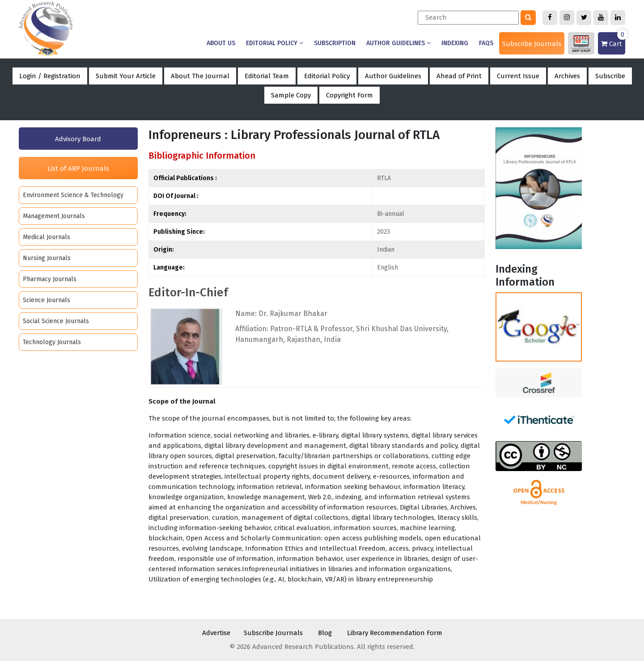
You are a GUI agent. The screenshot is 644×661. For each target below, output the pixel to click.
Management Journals (54, 216)
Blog (325, 633)
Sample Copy (291, 95)
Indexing (455, 43)
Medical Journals (47, 237)
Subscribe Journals (532, 44)
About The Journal (200, 76)
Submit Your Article (126, 76)
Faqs (486, 43)
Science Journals (47, 300)
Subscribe (610, 76)
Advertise (216, 633)
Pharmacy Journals (50, 279)
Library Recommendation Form (395, 633)
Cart (613, 40)
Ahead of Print (459, 76)
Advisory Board (78, 139)
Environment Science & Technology (73, 195)
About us (221, 43)
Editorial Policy (275, 43)
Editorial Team (267, 76)
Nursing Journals (47, 258)
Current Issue (518, 76)
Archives (567, 76)
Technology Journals (52, 342)
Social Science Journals (56, 321)
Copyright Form (350, 95)
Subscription (335, 43)
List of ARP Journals (78, 168)
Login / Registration (50, 76)
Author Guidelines (398, 43)
